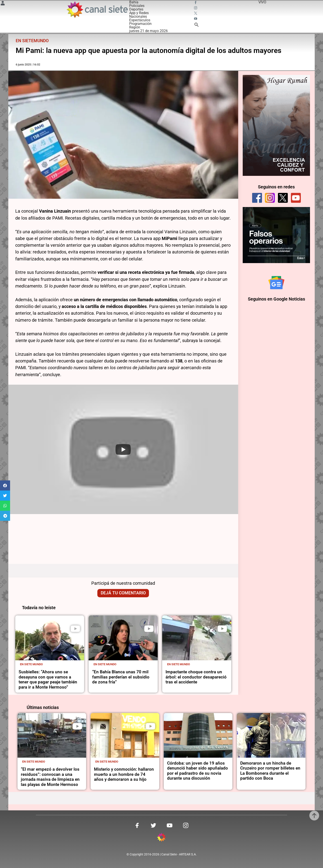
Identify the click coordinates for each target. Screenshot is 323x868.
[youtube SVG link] (196, 19)
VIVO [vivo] (262, 2)
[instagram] (270, 198)
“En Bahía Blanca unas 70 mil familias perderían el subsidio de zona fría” (121, 677)
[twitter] (283, 198)
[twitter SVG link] (196, 14)
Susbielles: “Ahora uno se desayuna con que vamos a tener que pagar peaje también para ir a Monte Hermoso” (48, 679)
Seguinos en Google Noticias (276, 299)
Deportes (136, 9)
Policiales (137, 6)
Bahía (134, 2)
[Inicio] (97, 10)
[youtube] (296, 198)
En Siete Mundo (31, 664)
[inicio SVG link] (161, 838)
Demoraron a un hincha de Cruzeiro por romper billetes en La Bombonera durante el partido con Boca (270, 771)
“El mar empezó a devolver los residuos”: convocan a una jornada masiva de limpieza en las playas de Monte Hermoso (50, 777)
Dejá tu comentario (123, 593)
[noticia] (50, 638)
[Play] (123, 449)
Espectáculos (140, 20)
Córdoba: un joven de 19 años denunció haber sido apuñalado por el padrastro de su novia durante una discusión (198, 771)
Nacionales (138, 16)
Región (135, 27)
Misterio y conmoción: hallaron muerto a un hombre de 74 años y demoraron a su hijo (124, 774)
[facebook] (257, 198)
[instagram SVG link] (196, 9)
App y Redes (139, 13)
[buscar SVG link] (196, 25)
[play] (75, 629)
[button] (5, 485)
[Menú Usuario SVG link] (3, 4)
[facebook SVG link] (196, 3)
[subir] (314, 816)
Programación (140, 24)
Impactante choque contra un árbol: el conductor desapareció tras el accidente (196, 677)
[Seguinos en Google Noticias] (276, 283)
